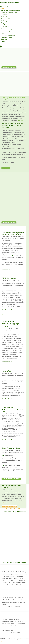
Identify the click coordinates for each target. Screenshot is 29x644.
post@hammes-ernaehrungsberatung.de (10, 3)
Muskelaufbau (5, 17)
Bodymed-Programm (7, 23)
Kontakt (3, 41)
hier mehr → (5, 502)
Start (2, 9)
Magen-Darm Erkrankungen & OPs (10, 11)
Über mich (4, 39)
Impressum (3, 641)
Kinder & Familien (6, 27)
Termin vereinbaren (9, 67)
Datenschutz (22, 639)
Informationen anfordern (11, 479)
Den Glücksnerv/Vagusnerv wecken (11, 29)
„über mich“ (21, 120)
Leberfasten (4, 25)
